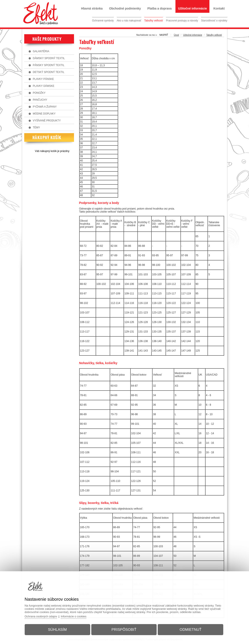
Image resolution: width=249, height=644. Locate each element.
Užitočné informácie (193, 35)
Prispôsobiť (124, 630)
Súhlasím (58, 630)
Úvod (176, 35)
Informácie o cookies (74, 616)
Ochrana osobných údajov (41, 616)
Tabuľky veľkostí (214, 35)
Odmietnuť (190, 630)
